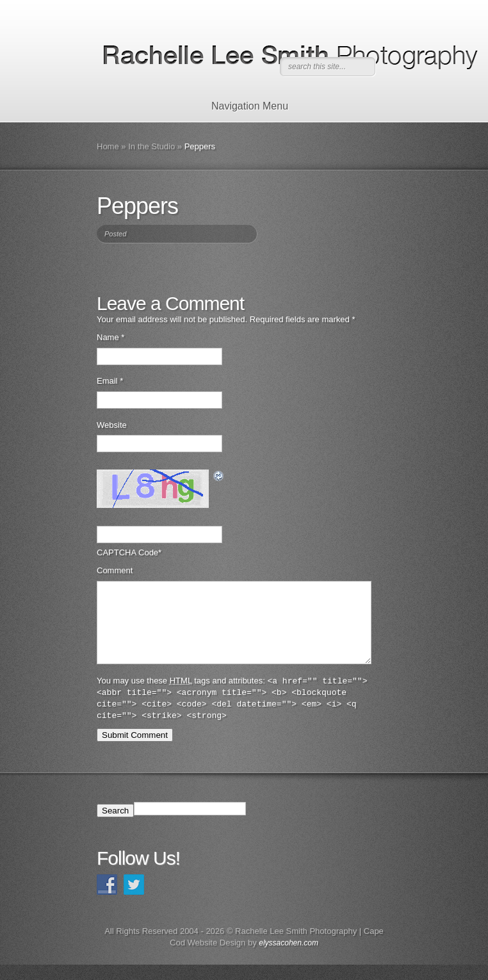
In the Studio (151, 146)
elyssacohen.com (289, 958)
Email (110, 381)
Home (108, 146)
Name (110, 337)
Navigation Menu (242, 106)
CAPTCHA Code (127, 552)
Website (112, 425)
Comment (115, 570)
